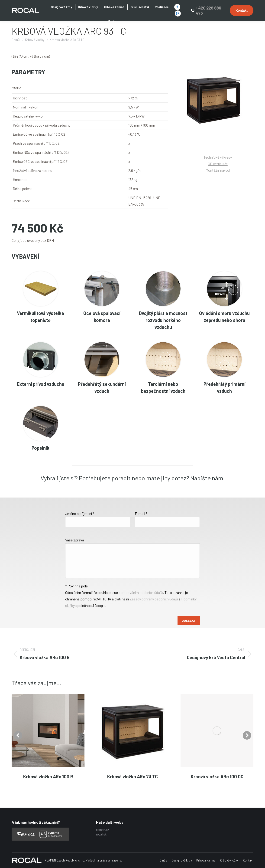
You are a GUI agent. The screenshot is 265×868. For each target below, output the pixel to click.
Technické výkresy (218, 157)
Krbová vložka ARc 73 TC (132, 776)
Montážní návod (218, 170)
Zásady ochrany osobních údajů (154, 599)
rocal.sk (101, 834)
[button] (18, 735)
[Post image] (48, 731)
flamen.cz (103, 830)
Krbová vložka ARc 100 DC (217, 776)
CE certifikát (218, 164)
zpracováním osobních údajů (141, 592)
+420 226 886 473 (208, 10)
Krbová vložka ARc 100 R (48, 776)
